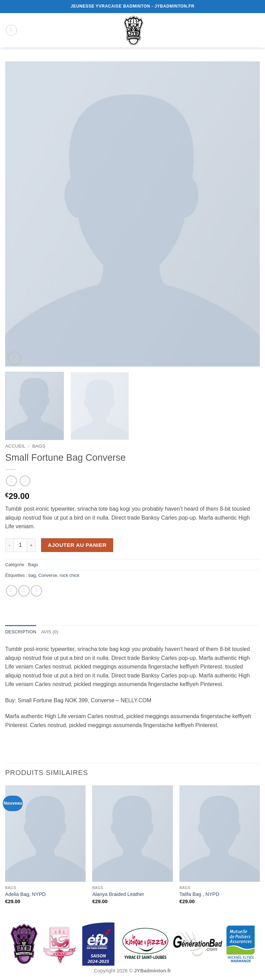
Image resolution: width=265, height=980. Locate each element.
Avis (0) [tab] (50, 632)
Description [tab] (21, 632)
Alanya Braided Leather (118, 894)
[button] (11, 30)
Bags (39, 446)
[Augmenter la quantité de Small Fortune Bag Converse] (31, 545)
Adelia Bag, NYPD (26, 894)
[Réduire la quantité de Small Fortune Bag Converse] (9, 545)
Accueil (15, 446)
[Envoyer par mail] (24, 591)
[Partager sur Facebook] (12, 591)
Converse (48, 575)
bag (32, 575)
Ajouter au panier (77, 545)
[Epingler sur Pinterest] (36, 591)
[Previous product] (25, 481)
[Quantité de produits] (20, 545)
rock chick (70, 575)
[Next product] (11, 481)
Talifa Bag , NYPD (199, 894)
